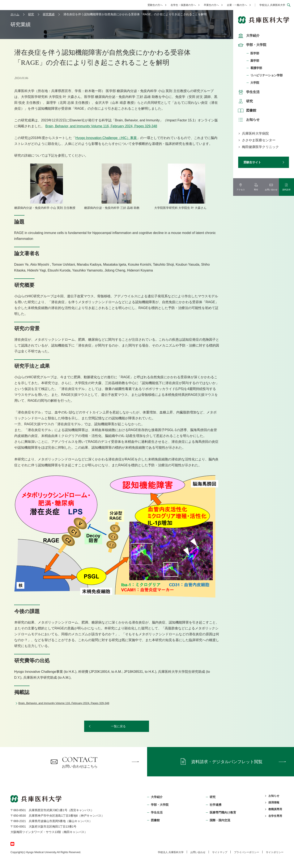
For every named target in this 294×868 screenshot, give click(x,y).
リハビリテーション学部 (267, 75)
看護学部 (256, 68)
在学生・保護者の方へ (183, 5)
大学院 (255, 83)
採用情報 (274, 802)
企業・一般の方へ (237, 5)
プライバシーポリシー (247, 852)
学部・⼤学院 (160, 805)
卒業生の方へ (211, 5)
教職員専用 (275, 809)
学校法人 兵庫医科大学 (272, 5)
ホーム (15, 14)
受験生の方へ (155, 5)
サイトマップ (220, 852)
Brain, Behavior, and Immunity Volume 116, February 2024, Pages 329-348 (101, 126)
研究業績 (49, 14)
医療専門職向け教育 (223, 812)
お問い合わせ (198, 852)
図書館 (247, 110)
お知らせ (248, 120)
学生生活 (248, 92)
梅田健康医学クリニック (260, 147)
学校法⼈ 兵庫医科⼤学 (171, 852)
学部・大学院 (252, 45)
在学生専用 (275, 816)
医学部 (255, 53)
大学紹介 (248, 36)
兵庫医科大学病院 (255, 133)
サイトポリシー (275, 852)
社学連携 (216, 805)
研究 (245, 101)
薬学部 (255, 61)
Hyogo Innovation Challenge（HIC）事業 (106, 138)
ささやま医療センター (259, 140)
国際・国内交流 (220, 820)
